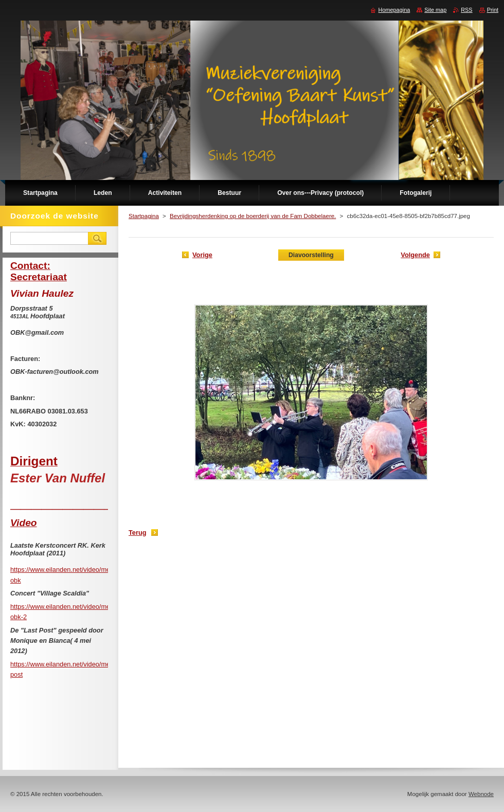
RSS (466, 10)
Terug (138, 533)
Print (493, 10)
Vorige (202, 255)
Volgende (415, 255)
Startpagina (144, 216)
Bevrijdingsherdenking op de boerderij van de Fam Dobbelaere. (253, 216)
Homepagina (394, 10)
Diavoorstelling (311, 255)
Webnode (481, 794)
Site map (435, 10)
